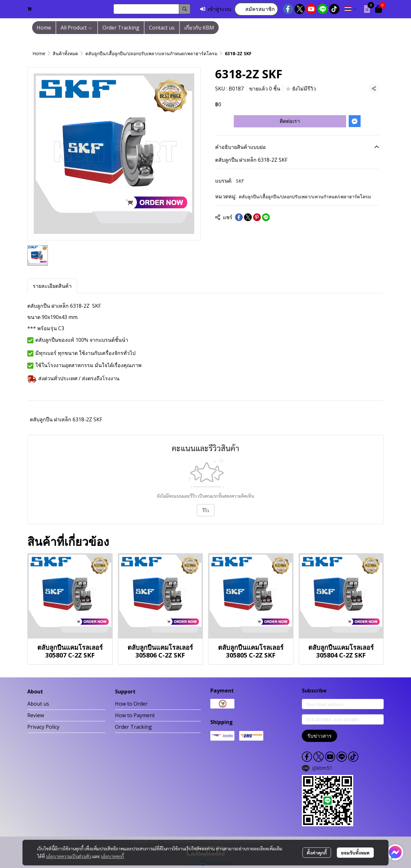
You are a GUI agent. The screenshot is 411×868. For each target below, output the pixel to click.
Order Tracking (133, 727)
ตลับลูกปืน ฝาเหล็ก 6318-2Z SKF (66, 419)
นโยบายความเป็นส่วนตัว (69, 856)
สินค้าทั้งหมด (65, 53)
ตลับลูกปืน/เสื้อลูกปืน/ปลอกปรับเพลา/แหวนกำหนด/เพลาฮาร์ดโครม (151, 53)
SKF (240, 181)
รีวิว (206, 510)
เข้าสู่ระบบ (216, 9)
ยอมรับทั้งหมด (355, 853)
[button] (152, 9)
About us (38, 704)
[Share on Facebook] (239, 217)
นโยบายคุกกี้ (112, 856)
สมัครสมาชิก (256, 9)
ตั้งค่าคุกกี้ (317, 853)
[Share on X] (248, 217)
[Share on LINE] (266, 217)
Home (39, 53)
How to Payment (135, 715)
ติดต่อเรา (290, 121)
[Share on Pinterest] (257, 217)
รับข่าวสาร (319, 736)
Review (36, 715)
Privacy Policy (43, 727)
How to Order (131, 704)
